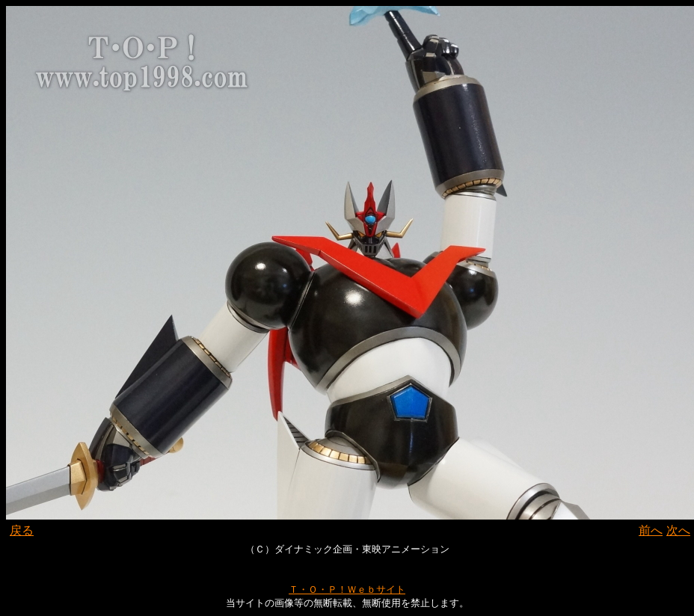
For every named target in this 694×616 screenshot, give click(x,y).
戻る (22, 530)
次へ (678, 530)
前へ (651, 530)
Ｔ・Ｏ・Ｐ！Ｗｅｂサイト (347, 589)
